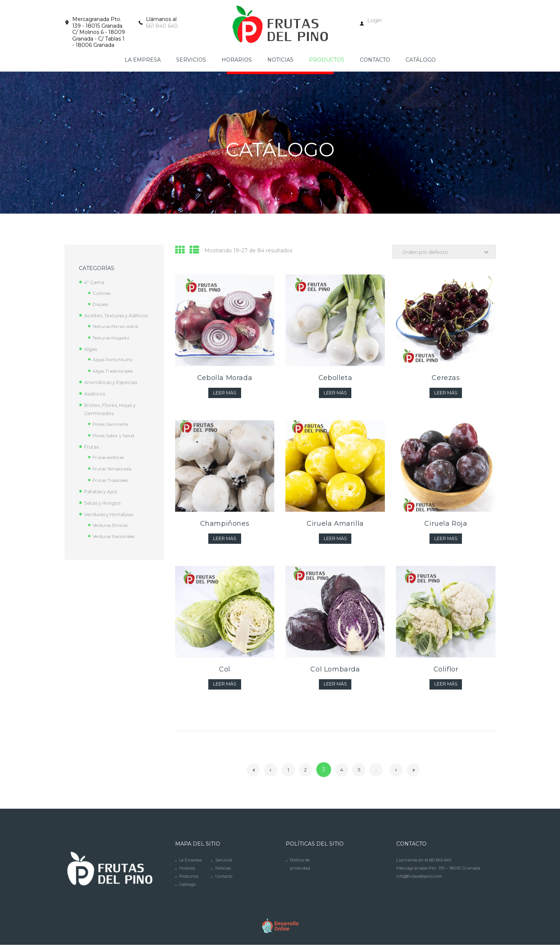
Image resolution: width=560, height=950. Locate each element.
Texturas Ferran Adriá (118, 334)
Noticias (224, 873)
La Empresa (192, 865)
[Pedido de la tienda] (441, 253)
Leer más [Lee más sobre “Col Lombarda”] (335, 689)
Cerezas (446, 380)
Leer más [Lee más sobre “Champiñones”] (225, 542)
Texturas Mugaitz (113, 346)
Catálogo (189, 889)
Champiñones (225, 526)
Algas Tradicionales (116, 379)
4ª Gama (95, 282)
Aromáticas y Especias (113, 390)
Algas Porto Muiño (115, 367)
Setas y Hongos (105, 511)
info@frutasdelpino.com (422, 881)
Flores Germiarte (113, 432)
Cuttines (103, 293)
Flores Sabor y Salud (117, 443)
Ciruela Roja (446, 526)
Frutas (92, 455)
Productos (190, 881)
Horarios (188, 873)
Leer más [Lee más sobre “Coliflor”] (446, 689)
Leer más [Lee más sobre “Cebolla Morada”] (225, 395)
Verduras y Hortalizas (111, 522)
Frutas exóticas (111, 465)
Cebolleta (335, 380)
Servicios (224, 865)
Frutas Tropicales (113, 488)
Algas (91, 357)
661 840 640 (162, 26)
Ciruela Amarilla (335, 526)
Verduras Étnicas (113, 533)
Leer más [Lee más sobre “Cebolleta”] (335, 395)
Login (375, 20)
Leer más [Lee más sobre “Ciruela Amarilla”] (335, 542)
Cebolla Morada (225, 380)
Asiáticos (95, 402)
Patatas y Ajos (102, 500)
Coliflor (446, 673)
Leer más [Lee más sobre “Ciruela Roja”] (446, 542)
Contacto (225, 881)
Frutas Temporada (114, 477)
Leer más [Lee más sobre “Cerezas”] (446, 395)
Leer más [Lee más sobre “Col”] (225, 689)
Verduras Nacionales (117, 544)
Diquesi (102, 304)
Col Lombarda (335, 673)
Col (225, 673)
